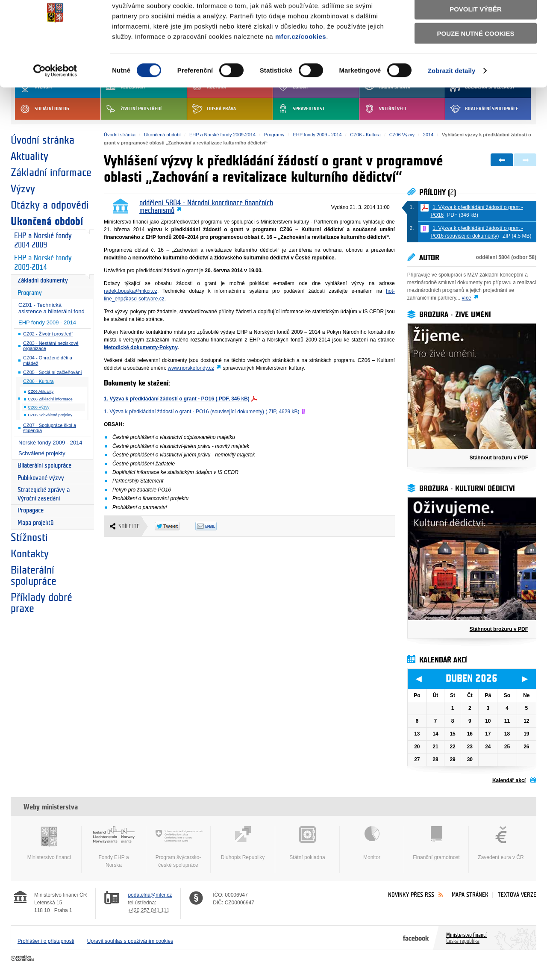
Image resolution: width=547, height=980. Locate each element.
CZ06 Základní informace (50, 399)
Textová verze (517, 895)
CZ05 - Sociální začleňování (53, 372)
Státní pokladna (307, 843)
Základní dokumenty (43, 281)
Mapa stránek (470, 895)
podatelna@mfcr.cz (150, 895)
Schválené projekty (42, 453)
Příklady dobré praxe (41, 603)
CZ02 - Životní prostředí (48, 334)
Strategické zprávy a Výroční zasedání (44, 494)
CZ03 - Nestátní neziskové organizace (51, 346)
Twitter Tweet (175, 526)
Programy (30, 293)
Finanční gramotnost (436, 843)
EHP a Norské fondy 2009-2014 (43, 263)
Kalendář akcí (509, 780)
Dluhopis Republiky (243, 843)
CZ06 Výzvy (38, 407)
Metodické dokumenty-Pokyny (141, 347)
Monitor (372, 843)
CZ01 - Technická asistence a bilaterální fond (51, 308)
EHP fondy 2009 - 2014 (47, 322)
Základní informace (51, 173)
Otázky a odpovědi (50, 205)
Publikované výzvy (41, 478)
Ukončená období (47, 221)
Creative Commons (23, 959)
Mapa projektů (35, 523)
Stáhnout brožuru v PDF (499, 458)
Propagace (31, 511)
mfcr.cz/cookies (301, 72)
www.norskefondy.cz (191, 368)
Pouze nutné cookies (476, 69)
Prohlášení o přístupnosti (46, 941)
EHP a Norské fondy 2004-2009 (43, 241)
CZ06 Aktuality (41, 391)
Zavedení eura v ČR (501, 843)
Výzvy (23, 189)
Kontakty (30, 554)
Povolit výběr (476, 45)
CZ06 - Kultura (38, 381)
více (467, 298)
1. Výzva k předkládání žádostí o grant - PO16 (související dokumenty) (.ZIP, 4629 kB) (201, 412)
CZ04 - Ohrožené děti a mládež (48, 361)
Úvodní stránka (43, 140)
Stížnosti (29, 538)
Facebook (416, 938)
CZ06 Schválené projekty (50, 415)
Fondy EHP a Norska (114, 847)
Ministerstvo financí (49, 843)
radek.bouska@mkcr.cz (131, 291)
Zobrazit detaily (452, 107)
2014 (428, 135)
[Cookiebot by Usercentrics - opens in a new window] (55, 107)
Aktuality (29, 156)
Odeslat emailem (216, 526)
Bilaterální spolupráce (44, 466)
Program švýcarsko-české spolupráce (178, 847)
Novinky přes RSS (411, 895)
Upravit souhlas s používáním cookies (130, 941)
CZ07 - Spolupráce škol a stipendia (50, 428)
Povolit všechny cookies (476, 21)
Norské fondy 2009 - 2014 (50, 443)
